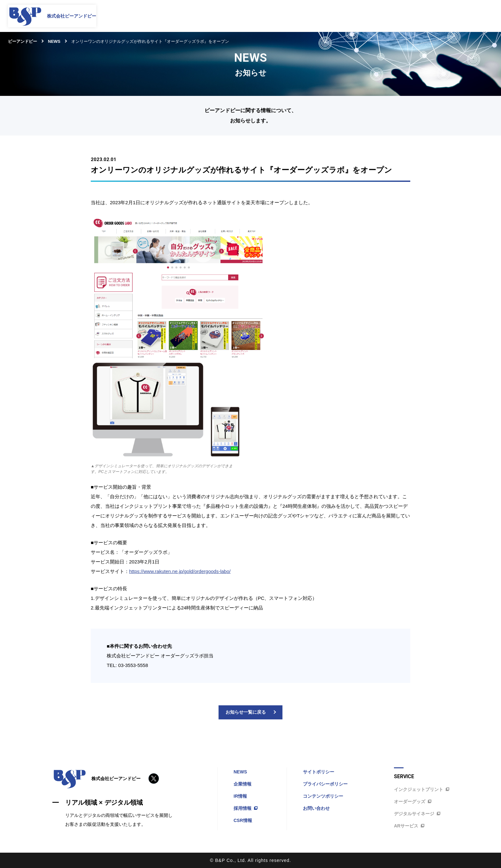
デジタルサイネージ (417, 814)
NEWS (54, 41)
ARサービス (409, 826)
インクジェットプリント (421, 789)
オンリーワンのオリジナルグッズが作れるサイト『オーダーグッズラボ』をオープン (150, 41)
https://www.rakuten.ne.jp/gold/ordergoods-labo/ (180, 571)
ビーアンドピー (23, 41)
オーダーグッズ (412, 802)
